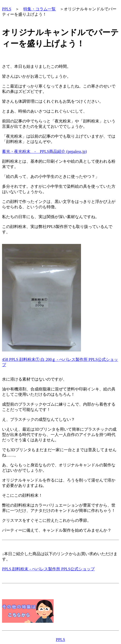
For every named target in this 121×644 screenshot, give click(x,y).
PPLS (7, 9)
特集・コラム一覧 (39, 9)
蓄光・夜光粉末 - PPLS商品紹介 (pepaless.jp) (44, 151)
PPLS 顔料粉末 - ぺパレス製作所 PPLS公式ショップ (48, 569)
